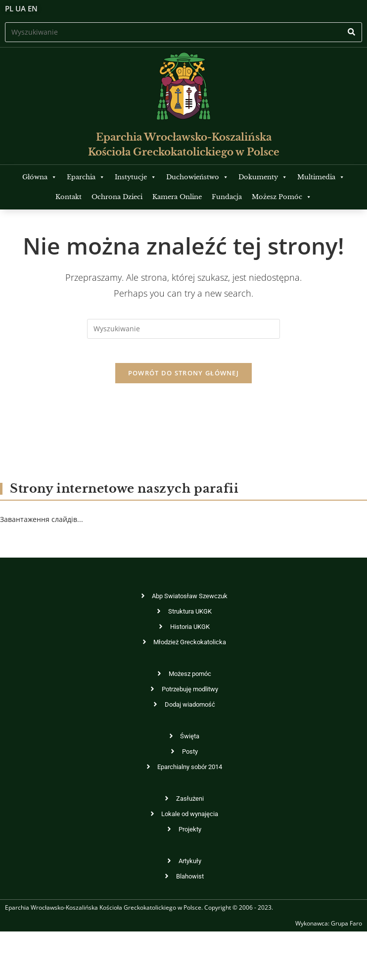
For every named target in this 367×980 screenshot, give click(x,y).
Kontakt (69, 197)
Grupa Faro (346, 929)
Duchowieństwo (197, 177)
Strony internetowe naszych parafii (124, 494)
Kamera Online (177, 197)
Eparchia (86, 177)
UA (21, 8)
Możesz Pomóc (282, 197)
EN (33, 8)
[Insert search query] (183, 32)
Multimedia (321, 177)
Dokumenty (263, 177)
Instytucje (136, 177)
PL (9, 8)
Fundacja (227, 197)
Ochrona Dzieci (117, 197)
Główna (40, 177)
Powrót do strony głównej (183, 379)
